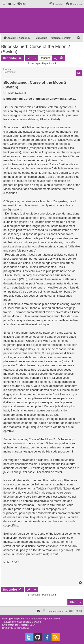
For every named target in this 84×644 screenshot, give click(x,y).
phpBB (21, 619)
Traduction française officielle (17, 622)
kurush (7, 69)
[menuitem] (12, 4)
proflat (11, 625)
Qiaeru (37, 622)
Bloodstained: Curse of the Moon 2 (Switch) (36, 49)
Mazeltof (25, 625)
